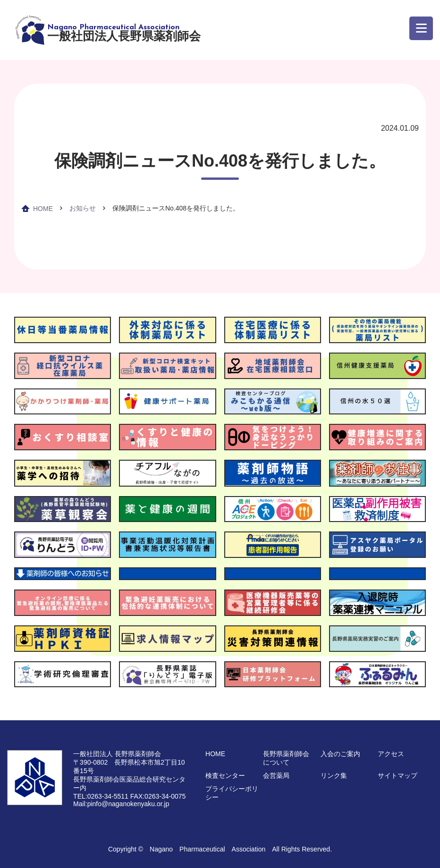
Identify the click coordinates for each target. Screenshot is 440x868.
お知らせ (83, 208)
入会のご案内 (340, 754)
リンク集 (334, 775)
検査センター (225, 775)
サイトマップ (398, 775)
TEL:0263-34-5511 (101, 796)
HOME (43, 209)
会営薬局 (276, 775)
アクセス (391, 754)
